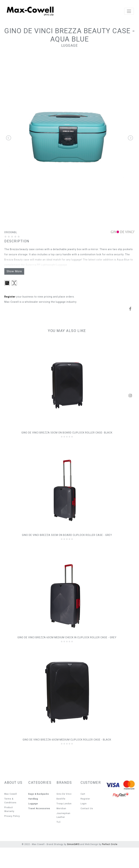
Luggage (70, 45)
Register (10, 317)
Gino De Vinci (64, 814)
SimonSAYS (73, 865)
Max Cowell (11, 814)
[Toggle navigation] (129, 11)
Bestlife (61, 819)
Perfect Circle (110, 865)
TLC (59, 842)
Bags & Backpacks (39, 814)
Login (84, 824)
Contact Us (87, 829)
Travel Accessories (39, 829)
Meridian (61, 829)
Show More (14, 292)
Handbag (33, 819)
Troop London (64, 824)
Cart (83, 814)
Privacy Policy (12, 837)
